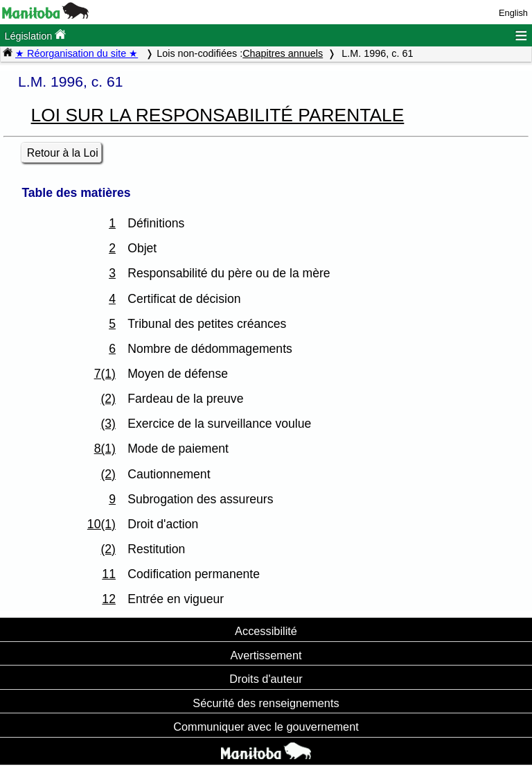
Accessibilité (266, 631)
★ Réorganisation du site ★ (77, 53)
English (513, 13)
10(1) (101, 524)
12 (109, 599)
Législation (35, 35)
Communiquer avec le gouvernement (266, 727)
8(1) (105, 449)
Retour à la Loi (63, 153)
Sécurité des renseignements (266, 703)
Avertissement (266, 655)
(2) (108, 399)
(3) (108, 424)
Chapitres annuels (283, 53)
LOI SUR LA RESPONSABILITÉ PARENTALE (218, 115)
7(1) (105, 374)
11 (109, 574)
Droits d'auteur (266, 679)
